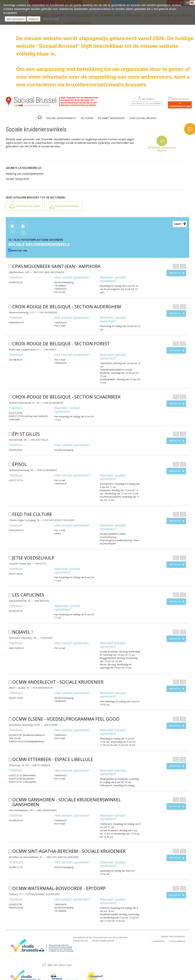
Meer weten (175, 273)
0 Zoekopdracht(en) (180, 105)
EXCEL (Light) (24, 233)
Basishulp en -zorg (28, 206)
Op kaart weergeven (111, 118)
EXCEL (13, 232)
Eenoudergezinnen (67, 206)
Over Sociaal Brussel (143, 118)
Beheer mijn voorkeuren (173, 936)
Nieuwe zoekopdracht (61, 118)
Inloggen (137, 103)
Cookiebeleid (158, 941)
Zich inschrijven (153, 103)
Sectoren (87, 118)
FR (187, 3)
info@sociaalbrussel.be (103, 941)
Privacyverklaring (177, 941)
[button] (15, 19)
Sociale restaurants (17, 179)
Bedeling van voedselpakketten (25, 174)
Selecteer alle (19, 250)
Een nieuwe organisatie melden (162, 149)
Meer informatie (51, 19)
